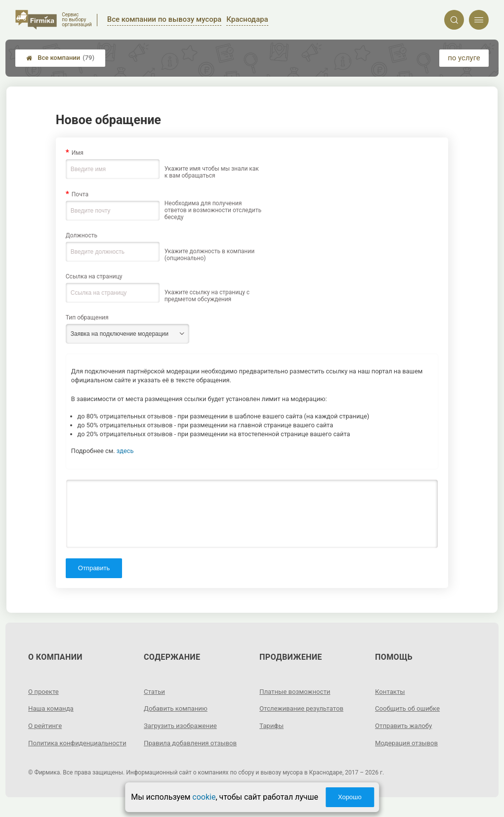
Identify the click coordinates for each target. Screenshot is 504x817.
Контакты (391, 691)
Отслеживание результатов (304, 708)
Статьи (155, 691)
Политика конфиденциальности (64, 748)
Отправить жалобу (405, 726)
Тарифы (272, 726)
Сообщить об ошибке (409, 708)
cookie (204, 797)
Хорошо (350, 797)
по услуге (464, 58)
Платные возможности (297, 691)
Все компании (60, 58)
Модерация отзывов (408, 743)
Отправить (94, 568)
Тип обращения (87, 318)
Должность (82, 235)
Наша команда (52, 708)
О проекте (44, 691)
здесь (125, 451)
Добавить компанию (178, 708)
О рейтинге (46, 726)
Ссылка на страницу (94, 276)
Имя (78, 153)
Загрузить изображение (183, 726)
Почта (80, 194)
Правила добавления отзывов (193, 743)
